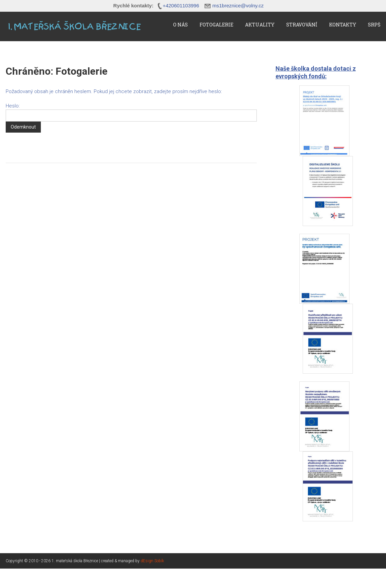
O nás (180, 25)
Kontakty (343, 25)
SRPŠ (374, 25)
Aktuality (260, 25)
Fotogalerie (216, 25)
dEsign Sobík (152, 561)
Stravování (302, 25)
